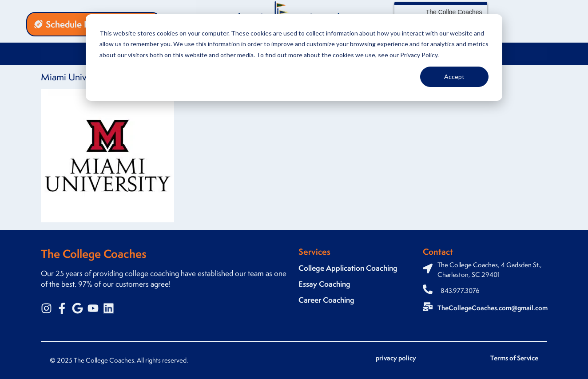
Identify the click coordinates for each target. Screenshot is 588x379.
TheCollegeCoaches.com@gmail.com (493, 308)
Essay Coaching (324, 284)
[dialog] (294, 57)
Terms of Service (514, 358)
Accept (454, 77)
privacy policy (396, 358)
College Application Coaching (348, 268)
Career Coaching (326, 300)
